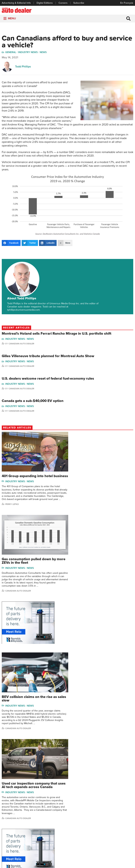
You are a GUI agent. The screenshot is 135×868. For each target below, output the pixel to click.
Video (72, 821)
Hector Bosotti (100, 821)
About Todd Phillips (53, 264)
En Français (127, 3)
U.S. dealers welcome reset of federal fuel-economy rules (48, 360)
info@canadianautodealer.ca (89, 786)
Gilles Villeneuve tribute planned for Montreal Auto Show (48, 338)
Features (52, 810)
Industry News (28, 53)
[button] (12, 19)
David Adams (99, 805)
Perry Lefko (12, 491)
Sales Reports (76, 805)
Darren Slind (121, 837)
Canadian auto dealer (86, 577)
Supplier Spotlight (78, 816)
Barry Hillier (98, 837)
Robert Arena (99, 810)
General (11, 53)
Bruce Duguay (100, 832)
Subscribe (79, 3)
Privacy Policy (67, 859)
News (43, 53)
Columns (52, 805)
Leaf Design (91, 864)
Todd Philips (120, 821)
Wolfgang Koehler (123, 805)
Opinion (51, 826)
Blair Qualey (120, 826)
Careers (63, 3)
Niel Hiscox (98, 842)
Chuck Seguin (121, 832)
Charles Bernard (101, 816)
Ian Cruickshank (100, 826)
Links (5, 816)
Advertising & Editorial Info (16, 3)
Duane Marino (122, 816)
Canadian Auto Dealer (21, 326)
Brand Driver (76, 810)
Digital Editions (45, 3)
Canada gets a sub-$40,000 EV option (33, 383)
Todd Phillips (23, 67)
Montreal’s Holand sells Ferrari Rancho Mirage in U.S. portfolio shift (57, 316)
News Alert (53, 821)
